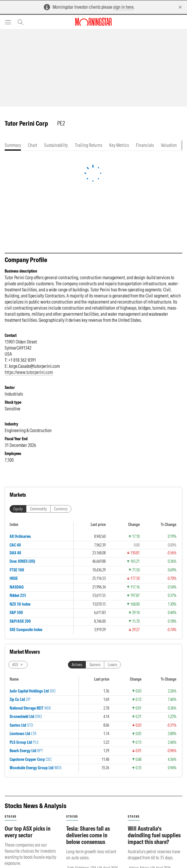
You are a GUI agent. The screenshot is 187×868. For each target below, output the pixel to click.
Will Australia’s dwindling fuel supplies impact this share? (154, 619)
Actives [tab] (77, 521)
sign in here (123, 7)
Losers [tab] (112, 521)
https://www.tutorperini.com (29, 372)
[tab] (13, 145)
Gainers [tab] (95, 521)
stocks (11, 600)
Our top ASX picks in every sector (28, 615)
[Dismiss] (180, 7)
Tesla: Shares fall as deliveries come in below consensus (88, 619)
